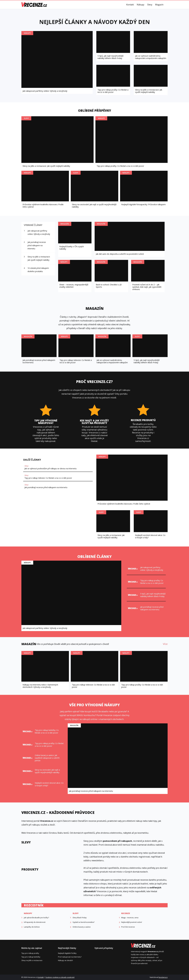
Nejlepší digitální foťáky (67, 953)
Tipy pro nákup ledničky (31, 957)
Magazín (159, 5)
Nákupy (141, 5)
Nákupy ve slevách (65, 960)
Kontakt (130, 5)
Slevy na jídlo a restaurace (32, 960)
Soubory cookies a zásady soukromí (60, 977)
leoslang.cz (163, 977)
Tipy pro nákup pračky (30, 953)
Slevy (150, 5)
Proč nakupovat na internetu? (70, 957)
